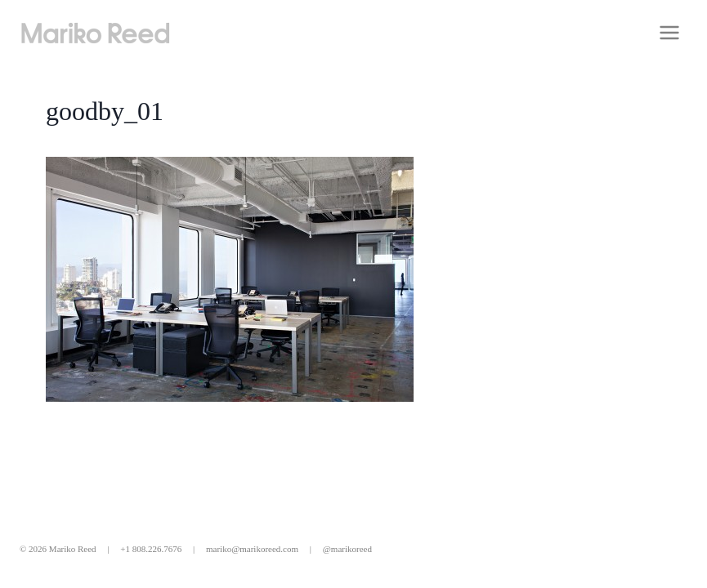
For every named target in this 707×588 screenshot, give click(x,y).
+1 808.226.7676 (151, 549)
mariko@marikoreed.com (252, 549)
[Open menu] (669, 32)
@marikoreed (347, 549)
